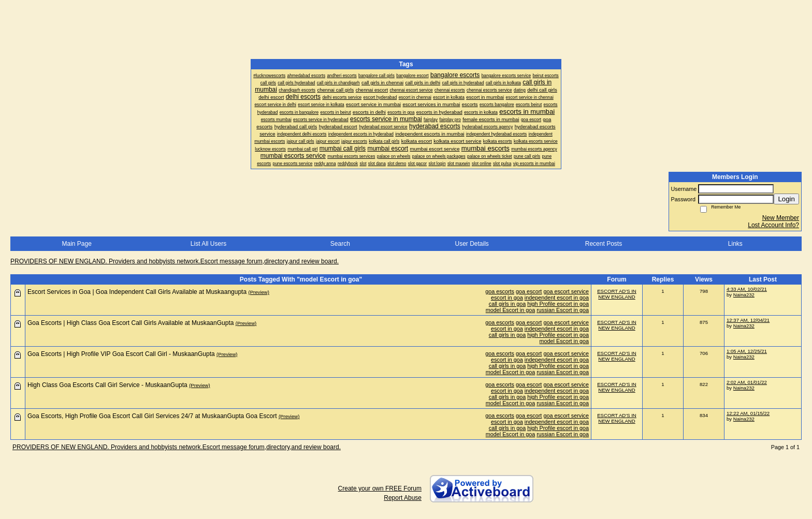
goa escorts (500, 291)
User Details (472, 244)
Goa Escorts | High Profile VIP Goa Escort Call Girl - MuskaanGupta (121, 354)
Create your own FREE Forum (380, 488)
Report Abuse (403, 498)
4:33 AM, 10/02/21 (747, 289)
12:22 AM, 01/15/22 (748, 413)
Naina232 (744, 295)
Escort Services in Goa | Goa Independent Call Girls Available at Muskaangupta (137, 292)
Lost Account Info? (773, 225)
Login (786, 199)
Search (340, 244)
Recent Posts (604, 244)
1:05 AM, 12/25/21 (747, 351)
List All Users (208, 244)
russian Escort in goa (563, 310)
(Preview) (259, 292)
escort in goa (507, 298)
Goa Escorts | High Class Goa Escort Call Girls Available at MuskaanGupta (130, 323)
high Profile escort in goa (558, 304)
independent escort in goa (557, 298)
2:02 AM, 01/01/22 (747, 382)
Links (735, 244)
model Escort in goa (510, 310)
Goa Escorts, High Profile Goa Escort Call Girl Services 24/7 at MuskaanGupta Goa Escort (152, 416)
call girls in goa (507, 304)
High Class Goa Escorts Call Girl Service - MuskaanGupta (107, 385)
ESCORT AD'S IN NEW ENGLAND (617, 294)
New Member (781, 218)
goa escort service (566, 291)
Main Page (76, 244)
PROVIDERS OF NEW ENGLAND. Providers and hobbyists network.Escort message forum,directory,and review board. (175, 261)
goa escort (529, 291)
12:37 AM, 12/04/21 (748, 320)
